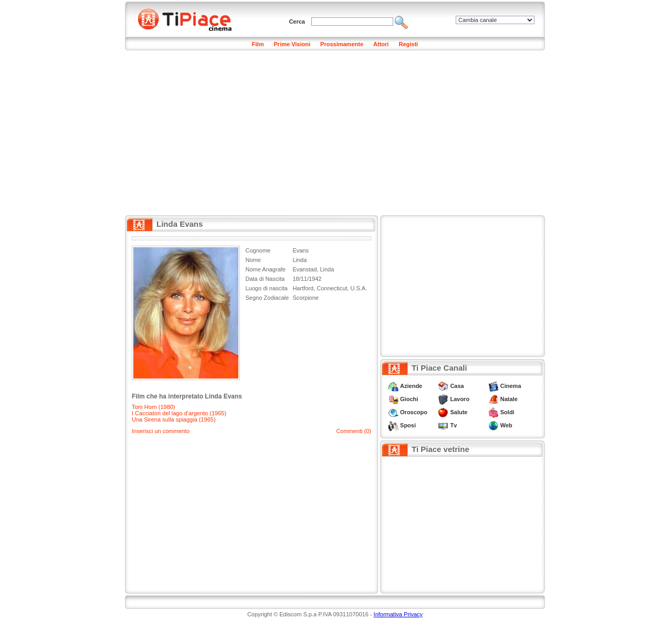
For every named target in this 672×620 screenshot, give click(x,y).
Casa (457, 386)
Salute (459, 412)
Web (506, 425)
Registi (408, 44)
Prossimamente (342, 44)
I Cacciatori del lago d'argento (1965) (179, 413)
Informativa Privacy (398, 614)
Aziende (411, 386)
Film (258, 44)
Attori (381, 44)
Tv (453, 425)
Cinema (511, 386)
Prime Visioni (292, 44)
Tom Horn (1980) (154, 407)
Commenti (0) (354, 431)
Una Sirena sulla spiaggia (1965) (174, 419)
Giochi (409, 399)
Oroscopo (414, 412)
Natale (509, 399)
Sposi (408, 425)
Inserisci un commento (161, 431)
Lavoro (460, 399)
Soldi (507, 412)
